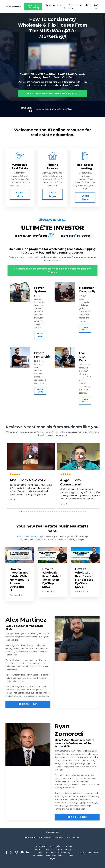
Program (38, 852)
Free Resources (67, 8)
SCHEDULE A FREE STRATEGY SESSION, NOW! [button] (52, 96)
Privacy (39, 855)
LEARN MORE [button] (40, 338)
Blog (58, 6)
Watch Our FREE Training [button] (32, 8)
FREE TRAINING (46, 849)
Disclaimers (51, 855)
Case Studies (62, 849)
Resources (59, 852)
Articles (48, 852)
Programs (49, 6)
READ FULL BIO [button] (28, 707)
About (87, 6)
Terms (70, 852)
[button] (20, 514)
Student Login (58, 862)
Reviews (78, 6)
